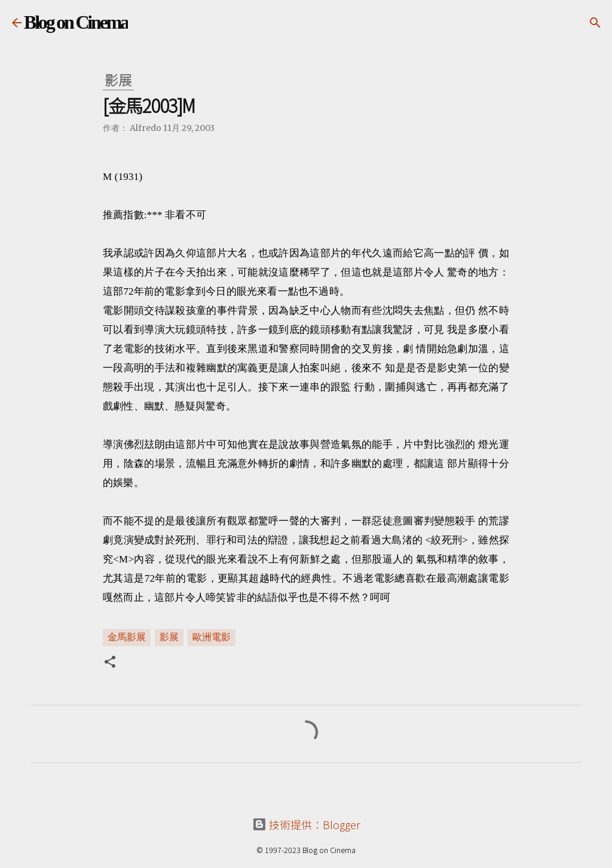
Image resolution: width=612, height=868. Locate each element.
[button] (110, 663)
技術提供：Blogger (306, 824)
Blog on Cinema (76, 22)
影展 (169, 637)
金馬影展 (127, 637)
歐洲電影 (212, 637)
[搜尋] (595, 23)
